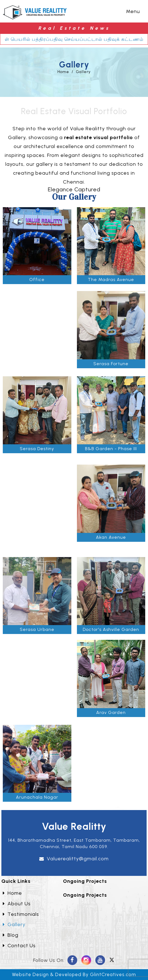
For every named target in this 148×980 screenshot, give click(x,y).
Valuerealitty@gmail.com (78, 859)
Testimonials (21, 914)
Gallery (83, 72)
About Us (17, 904)
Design (41, 974)
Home (63, 72)
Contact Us (19, 946)
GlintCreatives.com (113, 974)
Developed (68, 974)
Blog (11, 935)
